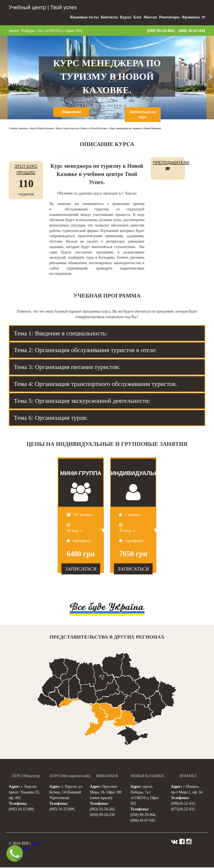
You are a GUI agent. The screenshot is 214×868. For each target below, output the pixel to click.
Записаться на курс (143, 115)
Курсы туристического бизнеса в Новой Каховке (82, 129)
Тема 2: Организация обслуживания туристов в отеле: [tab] (85, 351)
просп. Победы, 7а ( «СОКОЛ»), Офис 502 (46, 31)
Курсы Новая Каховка (42, 129)
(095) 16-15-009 (21, 810)
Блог (137, 17)
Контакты (109, 17)
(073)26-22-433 (183, 810)
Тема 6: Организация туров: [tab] (51, 418)
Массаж (150, 17)
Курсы (126, 17)
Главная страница (18, 129)
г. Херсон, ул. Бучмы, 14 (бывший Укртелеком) (66, 793)
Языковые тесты (84, 17)
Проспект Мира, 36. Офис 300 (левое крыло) (106, 793)
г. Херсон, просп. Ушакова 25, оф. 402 (24, 793)
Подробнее (71, 112)
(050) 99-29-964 (143, 815)
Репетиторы (169, 17)
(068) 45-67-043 (192, 31)
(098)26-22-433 (183, 804)
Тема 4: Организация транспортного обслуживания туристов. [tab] (95, 384)
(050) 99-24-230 (102, 815)
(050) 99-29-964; (161, 31)
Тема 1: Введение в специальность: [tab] (61, 334)
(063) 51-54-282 (102, 810)
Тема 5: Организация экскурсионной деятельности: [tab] (82, 401)
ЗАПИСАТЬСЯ (81, 569)
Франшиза (191, 17)
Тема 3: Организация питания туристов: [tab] (67, 367)
